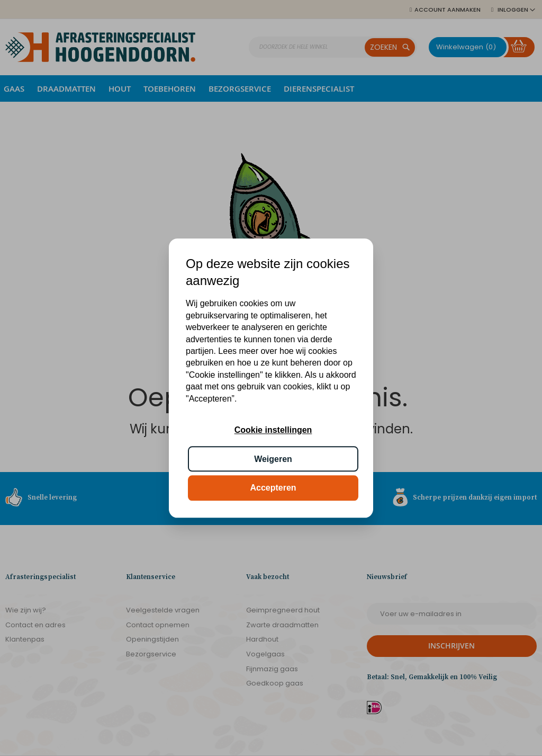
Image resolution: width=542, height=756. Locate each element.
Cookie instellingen (273, 430)
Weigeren (273, 459)
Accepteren (273, 488)
